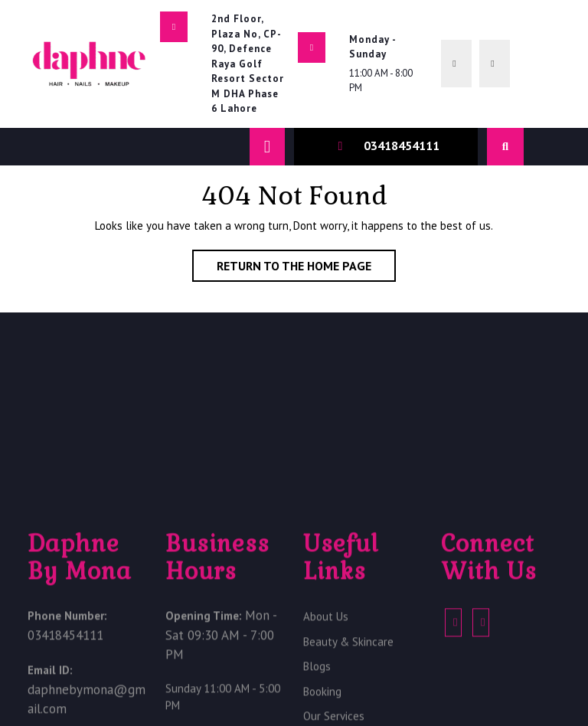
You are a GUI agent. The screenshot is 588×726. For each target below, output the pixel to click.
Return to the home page (306, 269)
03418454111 (402, 146)
